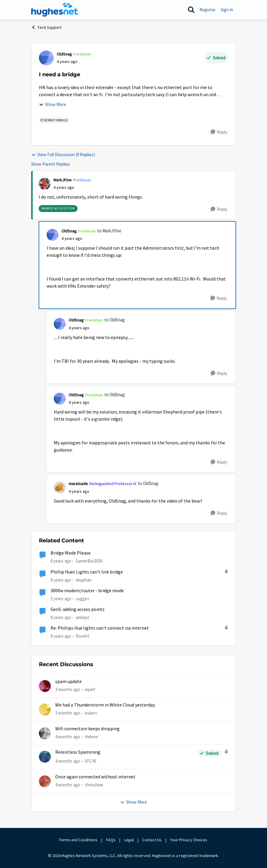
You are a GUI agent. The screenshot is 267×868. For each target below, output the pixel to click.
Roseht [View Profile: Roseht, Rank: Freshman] (83, 636)
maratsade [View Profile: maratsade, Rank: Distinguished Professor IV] (78, 484)
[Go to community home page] (56, 10)
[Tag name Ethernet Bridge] (54, 120)
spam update (68, 682)
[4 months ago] (68, 737)
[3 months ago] (68, 690)
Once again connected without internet (95, 777)
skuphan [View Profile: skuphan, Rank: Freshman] (84, 580)
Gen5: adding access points (78, 609)
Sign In (227, 10)
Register (208, 10)
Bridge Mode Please (71, 553)
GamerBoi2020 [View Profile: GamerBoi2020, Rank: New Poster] (89, 561)
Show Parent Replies (50, 164)
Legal (129, 840)
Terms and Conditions (78, 840)
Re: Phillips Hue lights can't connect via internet (100, 628)
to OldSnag (114, 320)
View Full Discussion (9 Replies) (63, 155)
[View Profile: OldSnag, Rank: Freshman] (46, 58)
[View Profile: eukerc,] (45, 709)
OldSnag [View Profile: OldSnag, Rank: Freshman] (64, 54)
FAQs (111, 840)
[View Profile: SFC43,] (45, 757)
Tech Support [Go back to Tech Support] (46, 27)
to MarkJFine (109, 231)
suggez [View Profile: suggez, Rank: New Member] (83, 599)
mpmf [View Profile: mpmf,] (90, 689)
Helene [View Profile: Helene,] (91, 737)
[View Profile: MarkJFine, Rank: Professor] (45, 184)
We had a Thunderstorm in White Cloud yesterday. (105, 705)
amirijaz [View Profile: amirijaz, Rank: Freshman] (83, 617)
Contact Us (152, 840)
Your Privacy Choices (189, 840)
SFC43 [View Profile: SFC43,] (90, 761)
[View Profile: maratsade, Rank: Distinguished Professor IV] (60, 487)
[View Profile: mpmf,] (45, 686)
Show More (52, 104)
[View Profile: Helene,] (45, 733)
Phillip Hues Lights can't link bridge (87, 572)
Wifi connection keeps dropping (87, 729)
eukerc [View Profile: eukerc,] (91, 713)
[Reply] (219, 132)
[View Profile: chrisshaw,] (45, 781)
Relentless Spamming (78, 752)
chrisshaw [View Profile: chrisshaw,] (94, 784)
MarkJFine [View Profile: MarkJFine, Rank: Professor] (63, 180)
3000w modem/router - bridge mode (87, 591)
